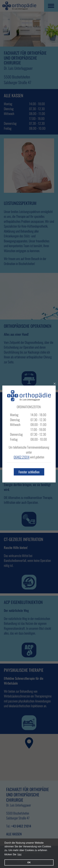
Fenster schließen (29, 472)
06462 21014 (21, 457)
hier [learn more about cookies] (20, 854)
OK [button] (29, 862)
